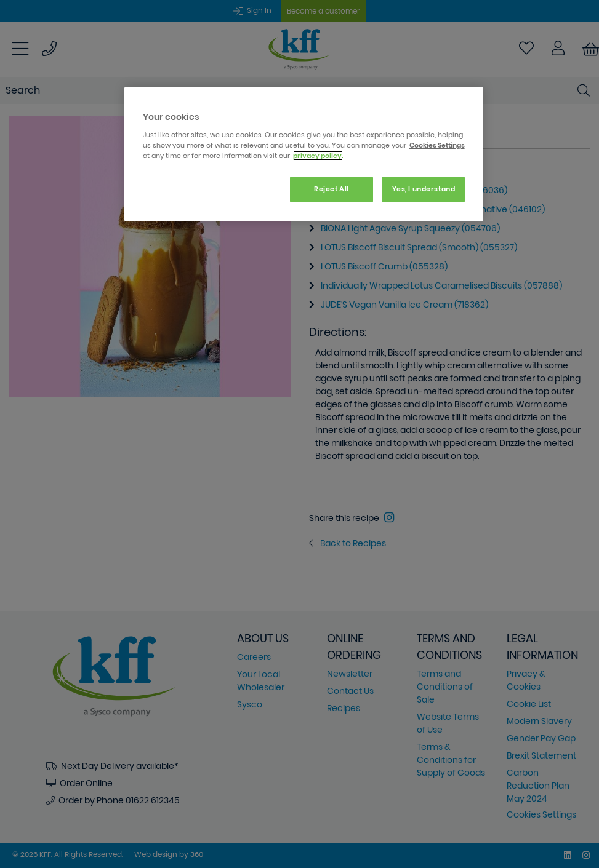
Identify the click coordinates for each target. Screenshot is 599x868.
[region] (304, 154)
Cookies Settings (437, 145)
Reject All (332, 189)
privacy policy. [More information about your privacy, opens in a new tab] (318, 156)
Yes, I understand (424, 189)
